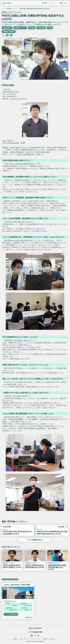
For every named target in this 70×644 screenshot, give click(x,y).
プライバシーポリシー (36, 639)
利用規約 (45, 639)
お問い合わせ (52, 639)
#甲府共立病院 (41, 28)
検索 (44, 3)
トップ (3, 9)
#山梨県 (50, 28)
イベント (52, 3)
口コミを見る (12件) (11, 614)
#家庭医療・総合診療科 (9, 31)
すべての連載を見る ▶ (35, 540)
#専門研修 (32, 28)
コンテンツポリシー (24, 639)
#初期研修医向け (7, 28)
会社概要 (15, 639)
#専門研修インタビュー (20, 28)
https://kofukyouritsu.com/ (19, 99)
